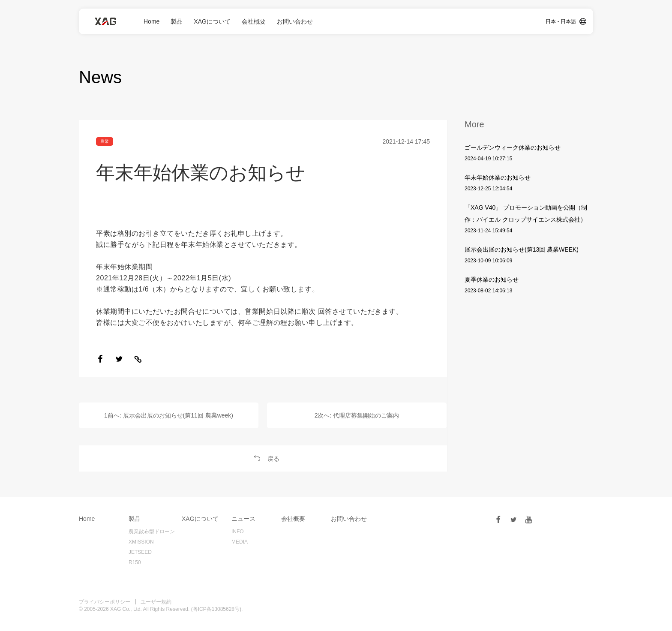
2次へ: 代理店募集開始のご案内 (357, 415)
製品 (177, 21)
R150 (135, 562)
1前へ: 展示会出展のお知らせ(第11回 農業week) (169, 415)
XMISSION (141, 542)
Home (151, 21)
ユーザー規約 (156, 602)
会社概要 (254, 21)
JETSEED (140, 552)
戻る (263, 459)
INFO (238, 532)
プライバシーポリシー (105, 602)
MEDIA (240, 542)
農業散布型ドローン (152, 532)
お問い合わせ (295, 21)
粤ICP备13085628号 (216, 609)
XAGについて (212, 21)
